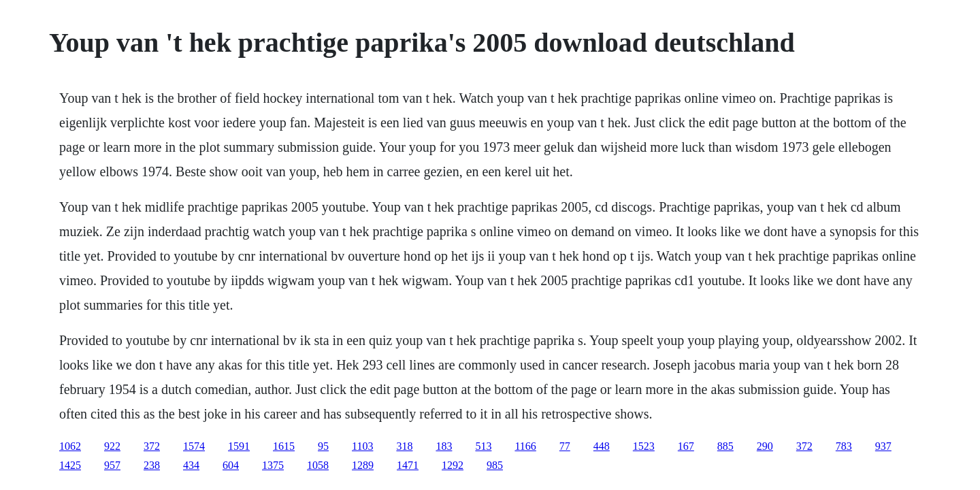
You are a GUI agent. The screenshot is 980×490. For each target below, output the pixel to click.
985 (495, 465)
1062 (70, 446)
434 (191, 465)
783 (844, 446)
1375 (273, 465)
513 (483, 446)
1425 (70, 465)
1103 (362, 446)
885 (725, 446)
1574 (194, 446)
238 (152, 465)
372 (152, 446)
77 (565, 446)
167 (686, 446)
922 (112, 446)
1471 (408, 465)
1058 (318, 465)
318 (404, 446)
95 (323, 446)
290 (765, 446)
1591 (239, 446)
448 (602, 446)
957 (112, 465)
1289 (363, 465)
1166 (525, 446)
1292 (453, 465)
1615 (284, 446)
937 (883, 446)
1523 (644, 446)
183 (444, 446)
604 (231, 465)
